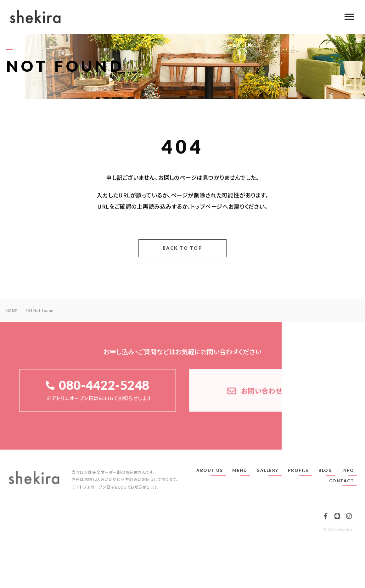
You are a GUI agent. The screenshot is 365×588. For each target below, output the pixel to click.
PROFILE (299, 470)
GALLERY (267, 470)
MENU (240, 470)
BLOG (325, 470)
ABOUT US (210, 470)
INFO (348, 470)
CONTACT (342, 481)
